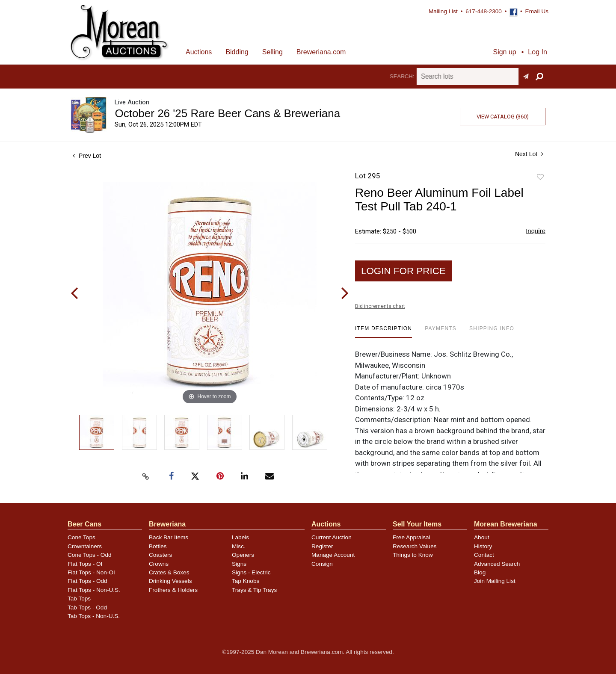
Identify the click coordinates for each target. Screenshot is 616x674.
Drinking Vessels (170, 581)
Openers (243, 555)
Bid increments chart (380, 306)
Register (322, 546)
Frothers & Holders (173, 590)
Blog (480, 572)
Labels (240, 537)
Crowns (159, 564)
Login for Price (403, 271)
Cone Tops (81, 537)
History (483, 546)
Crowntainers (85, 546)
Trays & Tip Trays (254, 590)
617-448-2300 (484, 11)
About (482, 537)
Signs (239, 564)
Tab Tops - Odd (87, 607)
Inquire (536, 231)
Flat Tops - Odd (87, 581)
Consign (322, 564)
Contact (484, 555)
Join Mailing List (495, 581)
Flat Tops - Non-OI (91, 572)
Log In (537, 52)
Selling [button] (272, 52)
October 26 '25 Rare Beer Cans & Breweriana (227, 113)
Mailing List (443, 11)
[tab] (384, 332)
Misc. (239, 546)
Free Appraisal (412, 537)
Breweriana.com (321, 52)
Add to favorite (540, 177)
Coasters (160, 555)
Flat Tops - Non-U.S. (94, 590)
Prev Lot (87, 156)
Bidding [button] (237, 52)
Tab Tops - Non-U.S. (94, 616)
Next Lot (529, 154)
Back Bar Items (169, 537)
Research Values (415, 546)
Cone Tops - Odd (90, 555)
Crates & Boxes (169, 572)
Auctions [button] (199, 52)
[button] (539, 77)
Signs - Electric (251, 572)
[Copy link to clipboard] (145, 476)
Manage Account (333, 555)
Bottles (158, 546)
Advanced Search (497, 564)
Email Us (537, 11)
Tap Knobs (246, 581)
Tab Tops (79, 599)
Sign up (504, 52)
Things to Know (413, 555)
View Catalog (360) (503, 117)
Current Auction (332, 537)
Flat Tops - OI (85, 564)
